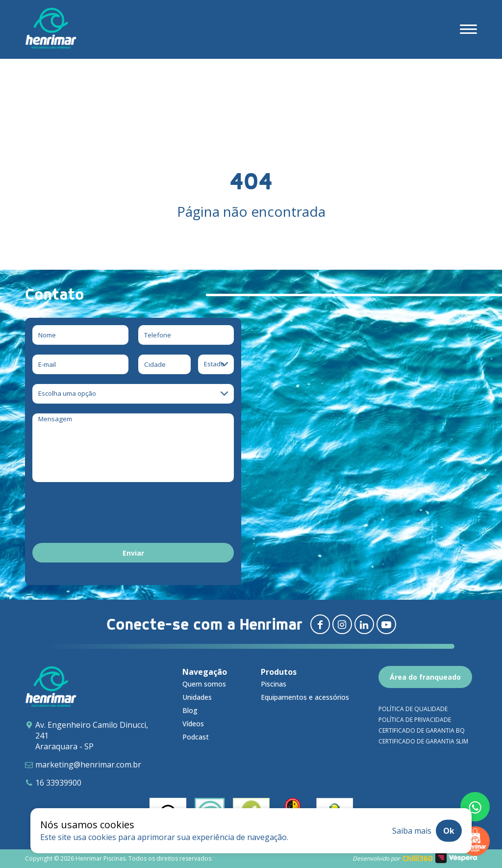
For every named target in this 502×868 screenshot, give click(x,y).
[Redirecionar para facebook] (320, 624)
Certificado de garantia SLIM (423, 741)
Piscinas (274, 684)
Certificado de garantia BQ (422, 730)
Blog (190, 710)
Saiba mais (412, 831)
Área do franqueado (425, 677)
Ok (449, 831)
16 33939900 (58, 783)
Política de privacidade (415, 720)
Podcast (196, 737)
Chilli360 (418, 858)
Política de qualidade (413, 709)
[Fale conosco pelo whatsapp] (475, 807)
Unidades (197, 697)
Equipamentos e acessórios (305, 697)
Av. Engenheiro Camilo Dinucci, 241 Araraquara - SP (92, 736)
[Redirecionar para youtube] (386, 624)
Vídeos (193, 724)
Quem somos (204, 684)
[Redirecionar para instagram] (342, 624)
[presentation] (107, 514)
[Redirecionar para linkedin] (364, 624)
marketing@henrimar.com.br (88, 765)
